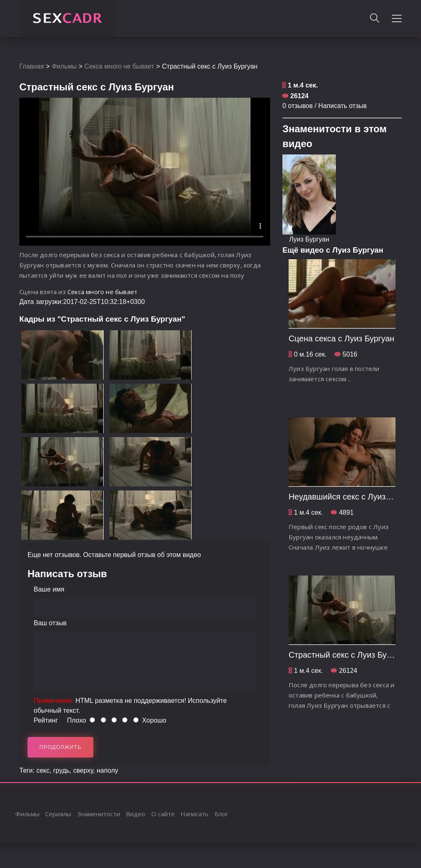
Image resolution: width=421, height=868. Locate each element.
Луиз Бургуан (309, 239)
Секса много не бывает (121, 66)
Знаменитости (99, 814)
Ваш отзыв (50, 623)
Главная (32, 66)
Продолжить (61, 747)
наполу (107, 770)
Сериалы (59, 814)
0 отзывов (298, 106)
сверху (83, 770)
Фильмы (65, 66)
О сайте (163, 814)
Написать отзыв (342, 106)
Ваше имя (49, 589)
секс (43, 770)
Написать (195, 814)
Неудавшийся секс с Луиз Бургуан (354, 497)
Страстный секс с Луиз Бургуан (348, 655)
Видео (136, 814)
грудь (61, 770)
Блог (222, 814)
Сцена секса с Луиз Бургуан (342, 338)
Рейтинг (46, 720)
